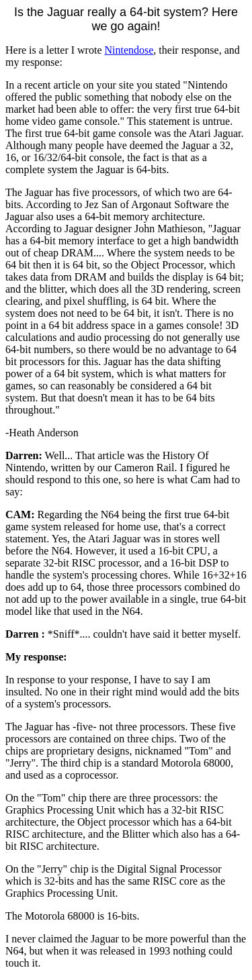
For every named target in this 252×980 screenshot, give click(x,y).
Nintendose (129, 50)
